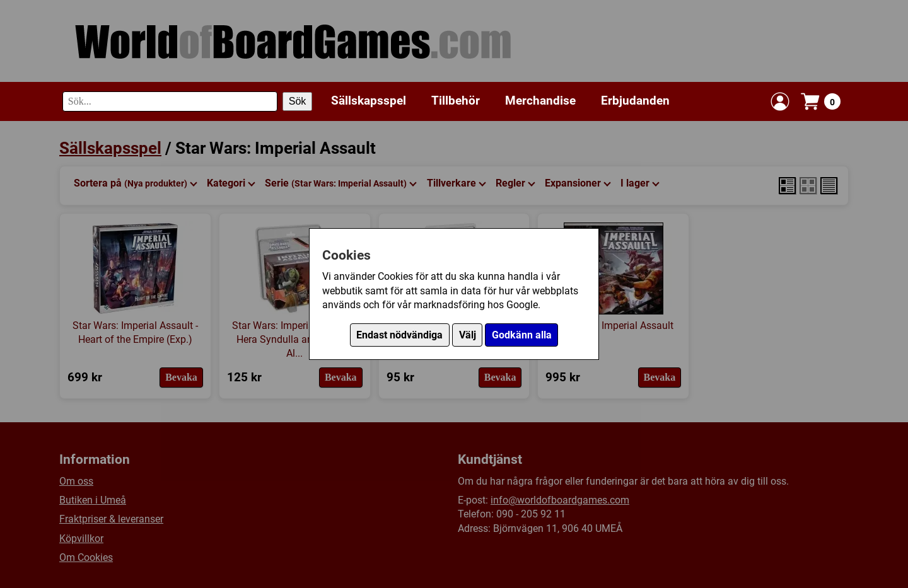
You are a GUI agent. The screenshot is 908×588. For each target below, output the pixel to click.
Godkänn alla (522, 335)
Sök (298, 101)
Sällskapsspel (369, 101)
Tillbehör (456, 101)
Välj (468, 335)
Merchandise (540, 101)
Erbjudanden (635, 101)
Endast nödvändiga (399, 335)
